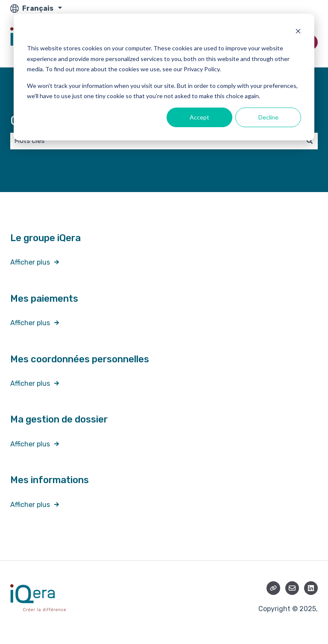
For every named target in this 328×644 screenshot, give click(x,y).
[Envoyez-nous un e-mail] (292, 588)
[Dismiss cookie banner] (298, 32)
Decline (268, 117)
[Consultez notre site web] (273, 588)
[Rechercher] (310, 141)
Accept (199, 117)
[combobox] (156, 141)
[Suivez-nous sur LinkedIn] (311, 588)
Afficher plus (30, 262)
